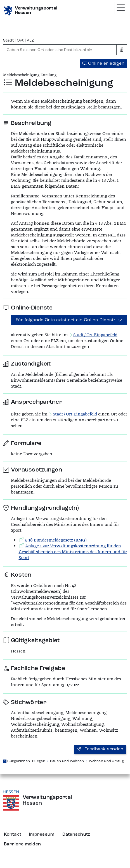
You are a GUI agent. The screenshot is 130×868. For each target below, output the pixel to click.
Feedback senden (100, 749)
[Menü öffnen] (121, 8)
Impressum (42, 835)
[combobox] (60, 50)
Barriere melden (22, 844)
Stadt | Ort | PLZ (19, 40)
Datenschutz (76, 835)
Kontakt (13, 835)
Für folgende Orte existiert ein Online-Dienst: (65, 320)
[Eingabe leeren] (122, 50)
